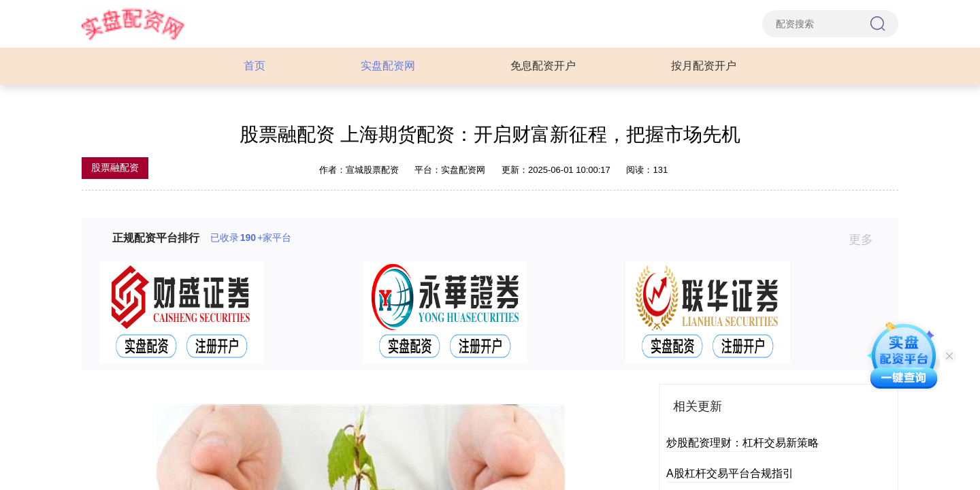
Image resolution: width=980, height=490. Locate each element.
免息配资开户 (543, 66)
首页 (255, 66)
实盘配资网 (388, 66)
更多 (867, 240)
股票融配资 (115, 167)
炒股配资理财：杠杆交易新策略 (742, 443)
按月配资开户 (704, 66)
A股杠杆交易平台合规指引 (730, 473)
